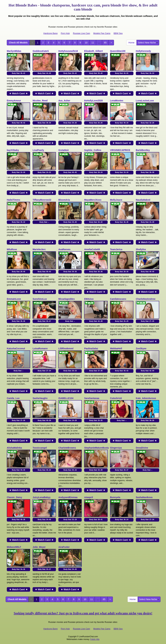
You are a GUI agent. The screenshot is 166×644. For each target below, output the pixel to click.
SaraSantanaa (92, 398)
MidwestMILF (14, 547)
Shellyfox (141, 249)
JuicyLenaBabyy (42, 497)
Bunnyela (115, 497)
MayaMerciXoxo (93, 200)
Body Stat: (18, 73)
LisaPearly (38, 150)
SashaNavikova (144, 497)
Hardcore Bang (50, 33)
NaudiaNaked (143, 200)
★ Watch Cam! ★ (18, 93)
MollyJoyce (116, 200)
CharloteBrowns (67, 448)
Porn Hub (65, 33)
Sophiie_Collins (93, 150)
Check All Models (18, 43)
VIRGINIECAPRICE (120, 150)
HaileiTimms (13, 200)
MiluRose (12, 249)
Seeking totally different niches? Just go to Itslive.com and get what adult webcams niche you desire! (83, 613)
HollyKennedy (143, 51)
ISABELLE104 (66, 398)
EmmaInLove (14, 299)
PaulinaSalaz (91, 348)
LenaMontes (117, 101)
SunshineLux (40, 299)
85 (105, 43)
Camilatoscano (118, 299)
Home (131, 43)
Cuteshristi (116, 398)
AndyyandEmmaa (68, 497)
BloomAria (64, 200)
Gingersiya (116, 448)
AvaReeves (64, 249)
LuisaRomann (40, 348)
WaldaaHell (116, 348)
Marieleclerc (39, 249)
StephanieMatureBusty (96, 448)
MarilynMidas (14, 51)
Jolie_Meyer (39, 547)
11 (93, 43)
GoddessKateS (41, 51)
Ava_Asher (64, 101)
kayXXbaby (13, 150)
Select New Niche (148, 43)
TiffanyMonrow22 (42, 200)
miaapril (89, 497)
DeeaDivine (142, 448)
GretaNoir (64, 150)
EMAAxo (89, 299)
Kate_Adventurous (146, 398)
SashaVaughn (40, 398)
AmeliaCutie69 (92, 249)
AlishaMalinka (14, 448)
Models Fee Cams (102, 33)
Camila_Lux (13, 398)
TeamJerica (116, 249)
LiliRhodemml (66, 348)
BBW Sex (118, 33)
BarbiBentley (143, 150)
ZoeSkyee (141, 348)
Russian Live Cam (82, 33)
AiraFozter (64, 547)
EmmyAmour (14, 101)
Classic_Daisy (14, 497)
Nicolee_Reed (40, 101)
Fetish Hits (95, 639)
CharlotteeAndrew (146, 299)
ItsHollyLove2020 (93, 101)
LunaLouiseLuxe (145, 101)
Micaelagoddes (66, 299)
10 (86, 43)
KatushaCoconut (16, 348)
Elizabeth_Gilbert (93, 51)
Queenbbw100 (118, 51)
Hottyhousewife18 (68, 51)
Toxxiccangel (40, 448)
